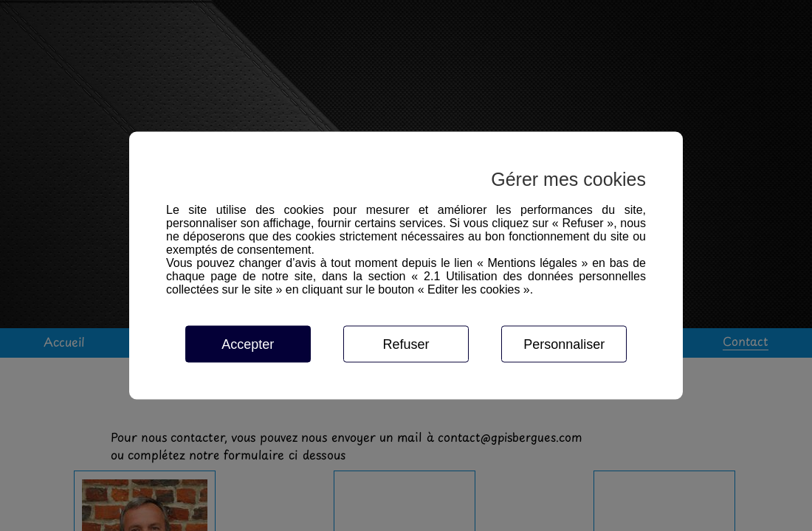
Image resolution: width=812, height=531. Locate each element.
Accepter (248, 344)
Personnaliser (564, 344)
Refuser (406, 344)
